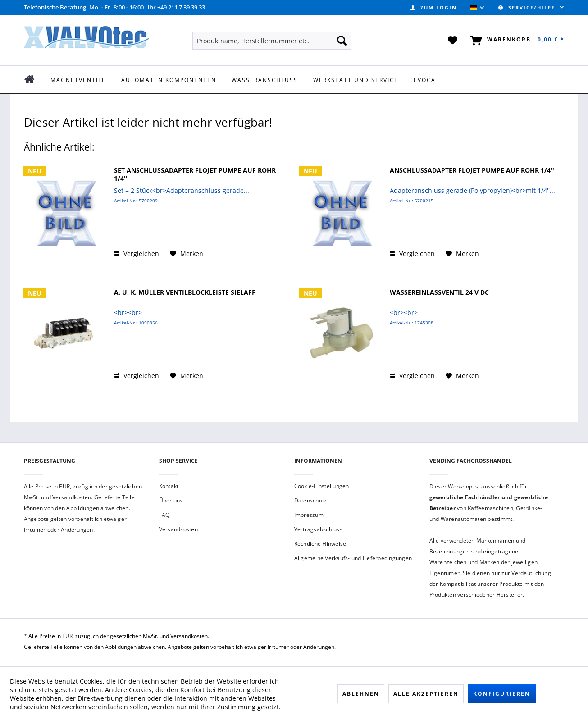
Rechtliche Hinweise (320, 544)
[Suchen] (342, 41)
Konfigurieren (502, 694)
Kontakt (169, 486)
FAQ (164, 515)
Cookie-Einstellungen (322, 486)
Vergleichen (137, 253)
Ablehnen (361, 694)
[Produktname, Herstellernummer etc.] (272, 41)
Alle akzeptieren (426, 694)
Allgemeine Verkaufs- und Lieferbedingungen (353, 558)
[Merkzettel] (453, 41)
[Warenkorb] (516, 41)
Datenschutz (311, 500)
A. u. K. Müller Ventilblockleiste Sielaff (185, 292)
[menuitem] (434, 7)
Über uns (171, 500)
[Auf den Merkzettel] (187, 254)
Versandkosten (178, 529)
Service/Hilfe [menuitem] (528, 7)
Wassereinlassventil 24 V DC (439, 292)
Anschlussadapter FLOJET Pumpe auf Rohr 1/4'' (472, 170)
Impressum (309, 515)
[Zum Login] (434, 7)
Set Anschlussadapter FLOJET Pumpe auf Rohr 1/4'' (195, 174)
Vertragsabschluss (318, 529)
